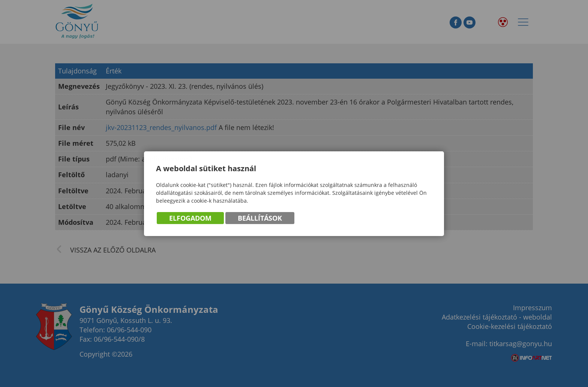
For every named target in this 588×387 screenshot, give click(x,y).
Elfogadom (190, 218)
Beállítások (260, 218)
